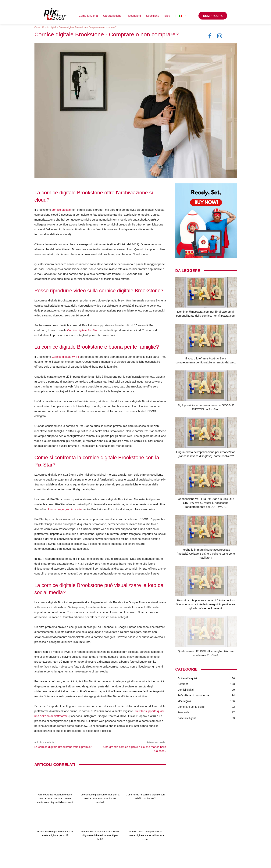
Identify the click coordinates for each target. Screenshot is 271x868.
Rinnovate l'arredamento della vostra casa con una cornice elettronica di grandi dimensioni (55, 798)
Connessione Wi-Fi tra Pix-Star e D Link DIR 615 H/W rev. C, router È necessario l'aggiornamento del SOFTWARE (206, 503)
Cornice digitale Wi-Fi (65, 357)
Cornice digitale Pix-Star (82, 330)
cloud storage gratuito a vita (64, 509)
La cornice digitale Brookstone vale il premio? (63, 747)
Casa (37, 27)
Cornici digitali (49, 27)
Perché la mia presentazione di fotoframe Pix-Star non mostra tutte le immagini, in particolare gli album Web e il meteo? (206, 604)
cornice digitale (61, 210)
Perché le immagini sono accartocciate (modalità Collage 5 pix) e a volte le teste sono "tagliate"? (206, 554)
